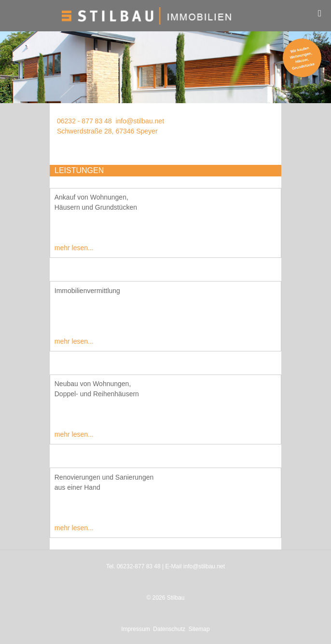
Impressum (135, 629)
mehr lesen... (74, 248)
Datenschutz (169, 629)
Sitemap (199, 629)
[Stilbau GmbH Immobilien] (165, 16)
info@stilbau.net (140, 121)
